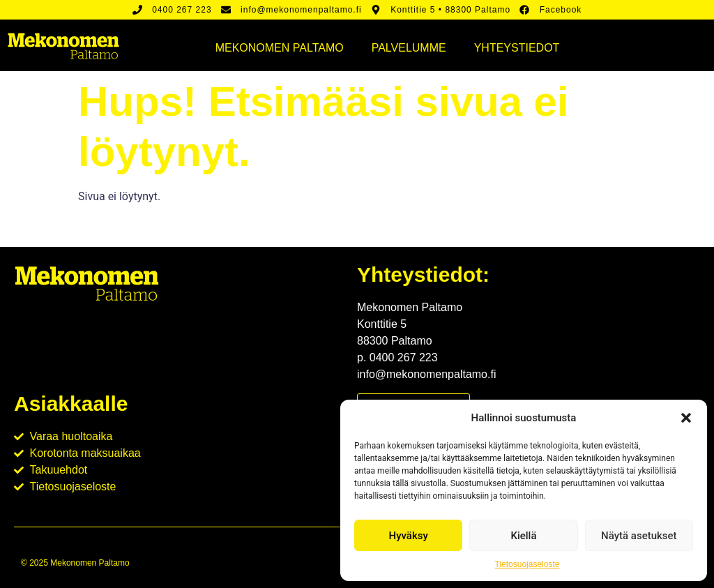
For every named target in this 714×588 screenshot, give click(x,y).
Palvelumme (409, 48)
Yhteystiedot (517, 48)
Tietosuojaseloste (527, 564)
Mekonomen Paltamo (280, 48)
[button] (686, 418)
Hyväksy (409, 536)
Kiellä (523, 536)
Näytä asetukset (639, 536)
